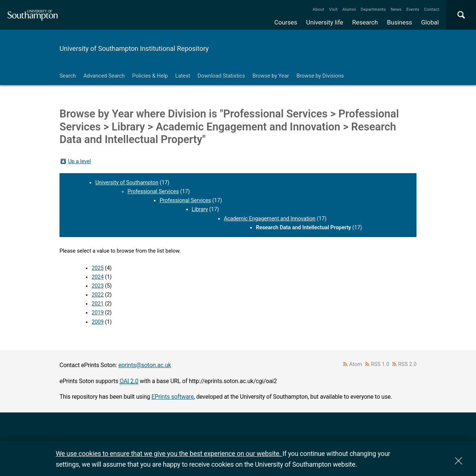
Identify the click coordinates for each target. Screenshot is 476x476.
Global (430, 22)
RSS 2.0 (408, 364)
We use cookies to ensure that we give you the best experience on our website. (169, 454)
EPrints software (173, 397)
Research (365, 22)
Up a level (79, 161)
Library (200, 209)
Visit (333, 9)
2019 (97, 313)
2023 (97, 286)
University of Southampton (127, 183)
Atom (356, 364)
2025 (97, 268)
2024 (97, 277)
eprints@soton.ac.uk (145, 365)
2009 (97, 322)
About (319, 9)
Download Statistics (221, 76)
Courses (286, 22)
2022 (97, 295)
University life (325, 22)
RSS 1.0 (380, 364)
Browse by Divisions (320, 76)
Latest (183, 76)
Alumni (349, 9)
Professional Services (153, 192)
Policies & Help (150, 76)
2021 (97, 304)
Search (68, 76)
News (396, 9)
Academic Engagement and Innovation (270, 219)
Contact (432, 9)
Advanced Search (104, 76)
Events (413, 9)
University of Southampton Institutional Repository (134, 48)
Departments (373, 9)
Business (400, 22)
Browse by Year (271, 76)
